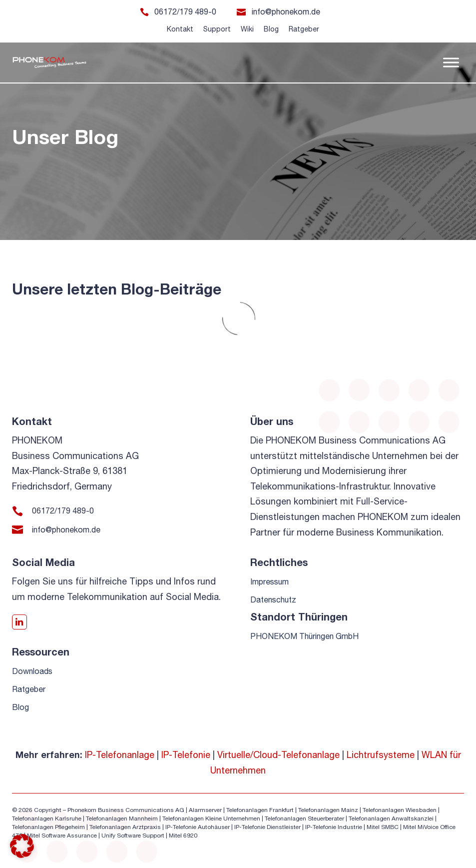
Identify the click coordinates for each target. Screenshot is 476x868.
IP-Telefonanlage (120, 755)
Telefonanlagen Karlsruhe (47, 818)
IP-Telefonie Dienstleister (267, 827)
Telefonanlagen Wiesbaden (400, 810)
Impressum (269, 581)
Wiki (247, 29)
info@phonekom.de (286, 11)
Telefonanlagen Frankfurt (260, 810)
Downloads (32, 671)
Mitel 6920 (183, 835)
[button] (22, 846)
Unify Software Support (133, 835)
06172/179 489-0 (185, 11)
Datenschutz (273, 599)
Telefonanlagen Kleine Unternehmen (211, 818)
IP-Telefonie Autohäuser (198, 827)
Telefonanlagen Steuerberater (304, 818)
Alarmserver (205, 810)
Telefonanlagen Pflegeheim (48, 827)
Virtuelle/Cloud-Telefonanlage (278, 755)
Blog (271, 29)
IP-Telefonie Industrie (334, 827)
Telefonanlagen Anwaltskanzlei (391, 818)
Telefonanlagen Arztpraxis (125, 827)
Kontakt (180, 29)
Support (217, 29)
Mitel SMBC (383, 827)
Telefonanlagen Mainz (328, 810)
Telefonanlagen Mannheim (123, 818)
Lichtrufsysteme (381, 755)
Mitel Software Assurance (62, 835)
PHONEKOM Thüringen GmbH (304, 636)
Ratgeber (304, 29)
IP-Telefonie (186, 755)
